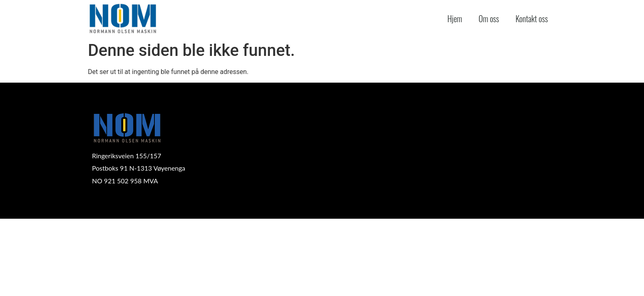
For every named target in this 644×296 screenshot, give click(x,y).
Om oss (489, 18)
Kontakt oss (532, 18)
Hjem (455, 18)
